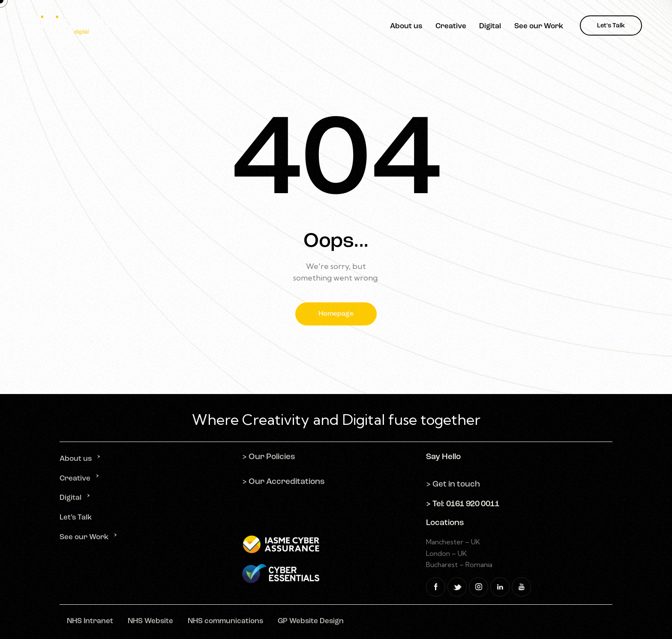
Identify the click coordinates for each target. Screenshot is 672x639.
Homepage (336, 314)
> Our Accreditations (283, 482)
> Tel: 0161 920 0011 (462, 504)
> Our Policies (269, 457)
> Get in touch (453, 485)
